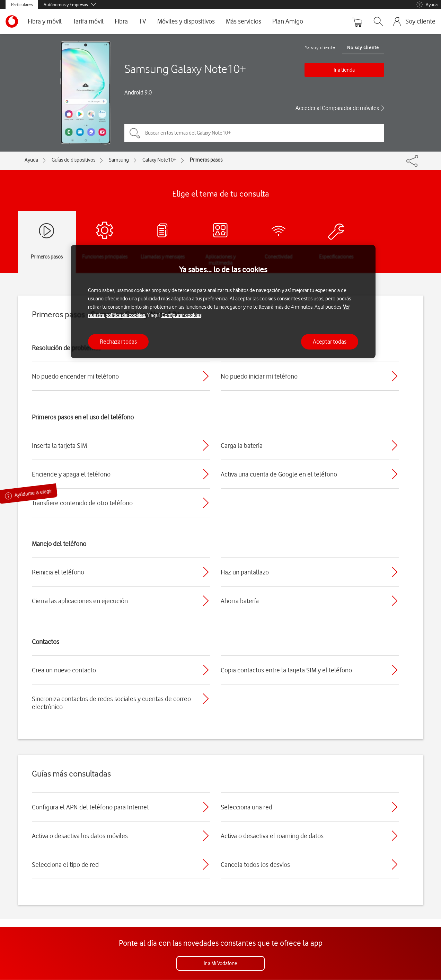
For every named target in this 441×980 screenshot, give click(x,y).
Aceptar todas (330, 342)
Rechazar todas (118, 342)
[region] (223, 302)
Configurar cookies (181, 315)
